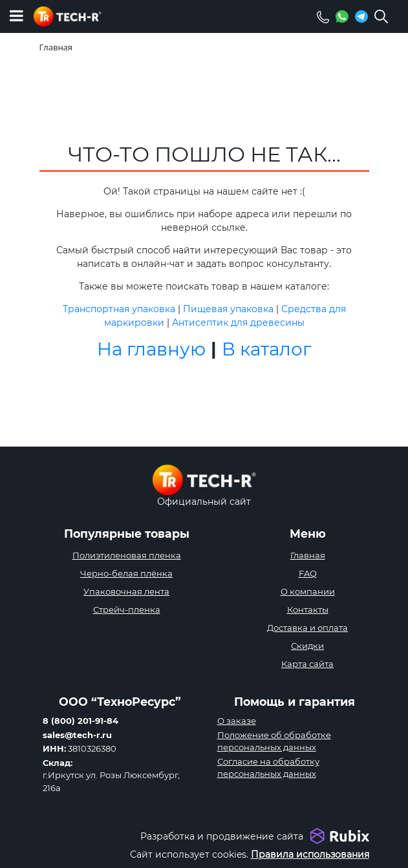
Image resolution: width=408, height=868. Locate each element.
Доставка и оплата (307, 628)
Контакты (308, 609)
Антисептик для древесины (238, 323)
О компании (308, 591)
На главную (151, 349)
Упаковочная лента (126, 591)
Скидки (307, 646)
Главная (308, 555)
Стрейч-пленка (127, 609)
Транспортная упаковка (119, 309)
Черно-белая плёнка (126, 573)
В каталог (266, 349)
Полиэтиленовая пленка (127, 555)
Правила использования (310, 854)
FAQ (308, 573)
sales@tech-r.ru (77, 735)
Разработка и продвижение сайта (222, 836)
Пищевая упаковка (228, 309)
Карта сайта (307, 664)
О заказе (237, 721)
